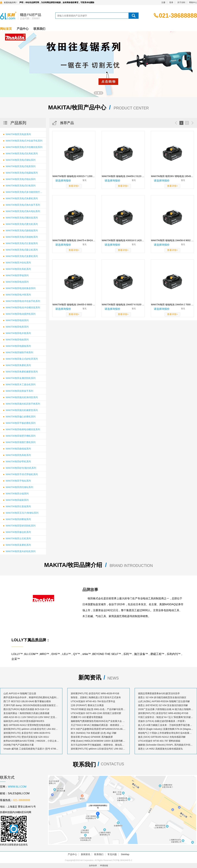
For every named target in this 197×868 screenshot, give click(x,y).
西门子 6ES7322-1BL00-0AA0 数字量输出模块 (27, 701)
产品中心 (23, 29)
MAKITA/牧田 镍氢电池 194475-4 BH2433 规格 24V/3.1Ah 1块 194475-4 (74, 240)
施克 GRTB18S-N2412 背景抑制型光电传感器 (27, 725)
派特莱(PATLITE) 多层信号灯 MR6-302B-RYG (27, 733)
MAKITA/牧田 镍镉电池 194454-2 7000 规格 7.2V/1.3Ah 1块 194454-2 (172, 305)
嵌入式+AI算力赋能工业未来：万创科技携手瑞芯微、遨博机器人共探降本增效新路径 (166, 725)
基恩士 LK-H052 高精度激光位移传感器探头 (160, 749)
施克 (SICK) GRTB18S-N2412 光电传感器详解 (162, 737)
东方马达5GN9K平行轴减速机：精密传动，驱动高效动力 (98, 745)
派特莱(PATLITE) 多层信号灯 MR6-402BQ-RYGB (163, 713)
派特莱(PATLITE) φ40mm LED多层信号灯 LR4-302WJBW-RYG (31, 729)
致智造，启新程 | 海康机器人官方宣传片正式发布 (96, 697)
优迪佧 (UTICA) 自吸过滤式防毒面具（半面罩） (162, 721)
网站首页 (6, 29)
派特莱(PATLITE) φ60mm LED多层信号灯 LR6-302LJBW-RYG (98, 749)
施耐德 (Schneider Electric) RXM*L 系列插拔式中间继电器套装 (166, 745)
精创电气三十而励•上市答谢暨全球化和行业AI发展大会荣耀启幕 (166, 733)
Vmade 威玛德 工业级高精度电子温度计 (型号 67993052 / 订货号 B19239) (31, 749)
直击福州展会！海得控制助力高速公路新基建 (26, 713)
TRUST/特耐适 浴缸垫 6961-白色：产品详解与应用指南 (98, 709)
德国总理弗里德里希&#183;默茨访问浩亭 (159, 693)
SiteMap (125, 854)
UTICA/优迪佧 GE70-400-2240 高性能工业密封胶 (96, 713)
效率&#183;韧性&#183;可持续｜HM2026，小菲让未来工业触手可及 (31, 741)
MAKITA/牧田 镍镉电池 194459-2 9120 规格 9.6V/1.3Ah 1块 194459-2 (123, 176)
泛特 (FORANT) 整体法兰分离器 (87, 705)
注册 (163, 2)
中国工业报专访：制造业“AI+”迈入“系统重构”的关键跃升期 (166, 717)
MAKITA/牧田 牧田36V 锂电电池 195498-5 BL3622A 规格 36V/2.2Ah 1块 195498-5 (172, 176)
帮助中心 (193, 2)
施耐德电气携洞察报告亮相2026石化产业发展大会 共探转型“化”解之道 (98, 721)
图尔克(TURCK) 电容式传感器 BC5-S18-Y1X (26, 709)
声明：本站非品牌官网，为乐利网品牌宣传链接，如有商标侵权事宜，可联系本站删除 (57, 2)
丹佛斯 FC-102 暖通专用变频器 (87, 717)
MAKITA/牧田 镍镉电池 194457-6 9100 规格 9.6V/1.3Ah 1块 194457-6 (123, 305)
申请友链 (104, 866)
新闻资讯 (86, 854)
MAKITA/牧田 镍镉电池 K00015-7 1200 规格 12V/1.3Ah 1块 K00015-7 (74, 176)
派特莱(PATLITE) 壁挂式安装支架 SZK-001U (26, 737)
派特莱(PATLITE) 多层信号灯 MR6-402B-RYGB (95, 693)
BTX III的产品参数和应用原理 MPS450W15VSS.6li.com (98, 729)
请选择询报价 (63, 181)
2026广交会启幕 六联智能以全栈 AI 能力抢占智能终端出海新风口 (166, 709)
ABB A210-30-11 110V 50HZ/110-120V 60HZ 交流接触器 (31, 717)
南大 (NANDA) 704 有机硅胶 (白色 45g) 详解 (94, 733)
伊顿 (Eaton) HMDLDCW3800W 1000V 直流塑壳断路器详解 (98, 741)
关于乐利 (181, 2)
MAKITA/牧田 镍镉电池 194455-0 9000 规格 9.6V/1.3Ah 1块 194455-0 (74, 305)
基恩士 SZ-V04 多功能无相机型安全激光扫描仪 (162, 697)
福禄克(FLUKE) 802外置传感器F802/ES (24, 721)
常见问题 (112, 854)
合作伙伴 (93, 866)
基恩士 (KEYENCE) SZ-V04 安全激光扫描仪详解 (163, 705)
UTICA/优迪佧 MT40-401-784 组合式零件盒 (93, 701)
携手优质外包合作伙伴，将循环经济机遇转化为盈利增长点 (31, 697)
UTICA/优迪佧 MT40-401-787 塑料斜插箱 (159, 741)
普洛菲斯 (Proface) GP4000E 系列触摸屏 (92, 737)
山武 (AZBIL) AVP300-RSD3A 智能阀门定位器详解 (164, 701)
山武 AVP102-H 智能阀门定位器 (20, 693)
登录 (171, 2)
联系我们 (39, 29)
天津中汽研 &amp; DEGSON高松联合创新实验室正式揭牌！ (31, 705)
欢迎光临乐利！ (11, 2)
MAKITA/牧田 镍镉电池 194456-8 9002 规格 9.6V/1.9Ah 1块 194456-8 (172, 240)
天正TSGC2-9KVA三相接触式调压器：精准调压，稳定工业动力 (98, 725)
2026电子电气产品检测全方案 (19, 745)
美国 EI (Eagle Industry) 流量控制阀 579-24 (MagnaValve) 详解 (166, 729)
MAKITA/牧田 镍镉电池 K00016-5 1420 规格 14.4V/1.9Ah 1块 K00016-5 (123, 240)
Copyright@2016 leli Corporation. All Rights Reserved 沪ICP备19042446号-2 (98, 860)
